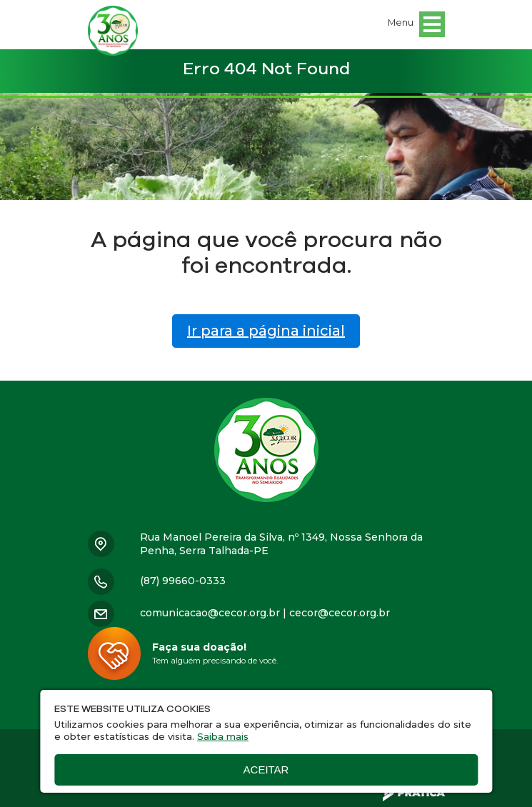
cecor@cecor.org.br (340, 613)
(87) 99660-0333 (183, 581)
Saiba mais (223, 736)
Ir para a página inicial (266, 331)
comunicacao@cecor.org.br (210, 613)
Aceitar (266, 770)
